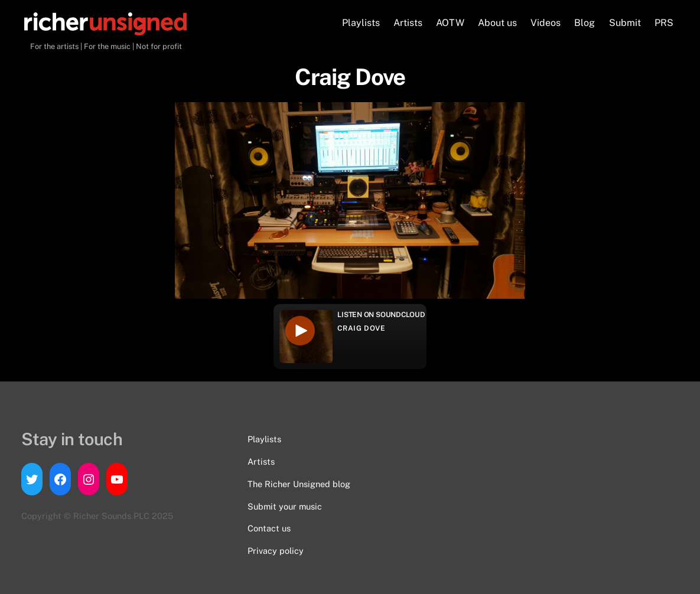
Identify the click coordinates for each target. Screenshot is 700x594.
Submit (625, 23)
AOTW (450, 23)
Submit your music (285, 506)
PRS (664, 23)
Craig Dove (361, 328)
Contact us (269, 528)
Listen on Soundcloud (381, 315)
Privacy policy (276, 551)
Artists (408, 23)
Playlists (361, 23)
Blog (585, 23)
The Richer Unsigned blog (299, 484)
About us (497, 23)
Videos (546, 23)
